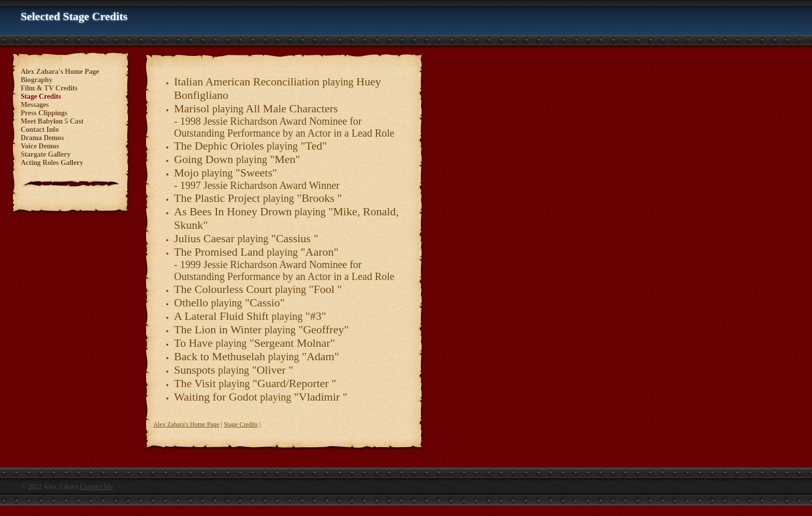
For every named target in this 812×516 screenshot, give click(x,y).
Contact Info (40, 130)
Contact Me (97, 487)
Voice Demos (40, 146)
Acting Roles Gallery (52, 163)
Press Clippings (44, 113)
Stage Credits (241, 424)
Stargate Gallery (46, 154)
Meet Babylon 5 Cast (52, 121)
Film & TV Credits (49, 88)
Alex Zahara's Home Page (186, 424)
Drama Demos (42, 138)
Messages (35, 105)
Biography (37, 80)
